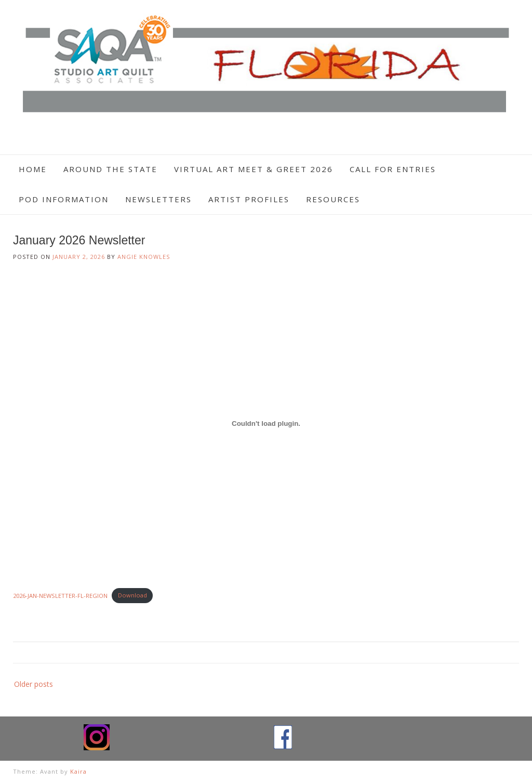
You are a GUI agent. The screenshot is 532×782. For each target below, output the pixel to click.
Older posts (34, 684)
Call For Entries (393, 169)
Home (33, 169)
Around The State (110, 169)
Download (132, 595)
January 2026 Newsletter (79, 240)
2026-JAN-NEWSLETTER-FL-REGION (60, 595)
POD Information (64, 199)
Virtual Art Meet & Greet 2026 (254, 169)
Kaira (78, 771)
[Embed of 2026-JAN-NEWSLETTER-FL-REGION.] (266, 424)
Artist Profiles (249, 199)
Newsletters (158, 199)
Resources (333, 199)
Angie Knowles (144, 257)
